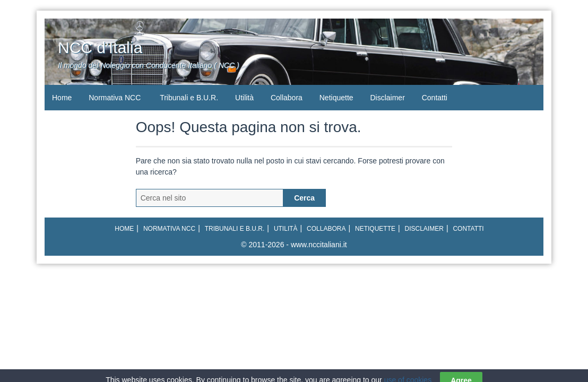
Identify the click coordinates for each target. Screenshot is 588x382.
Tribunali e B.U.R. (189, 98)
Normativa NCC (115, 98)
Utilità (244, 98)
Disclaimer (387, 98)
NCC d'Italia (100, 47)
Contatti (435, 98)
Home (62, 98)
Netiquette (336, 98)
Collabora (287, 98)
